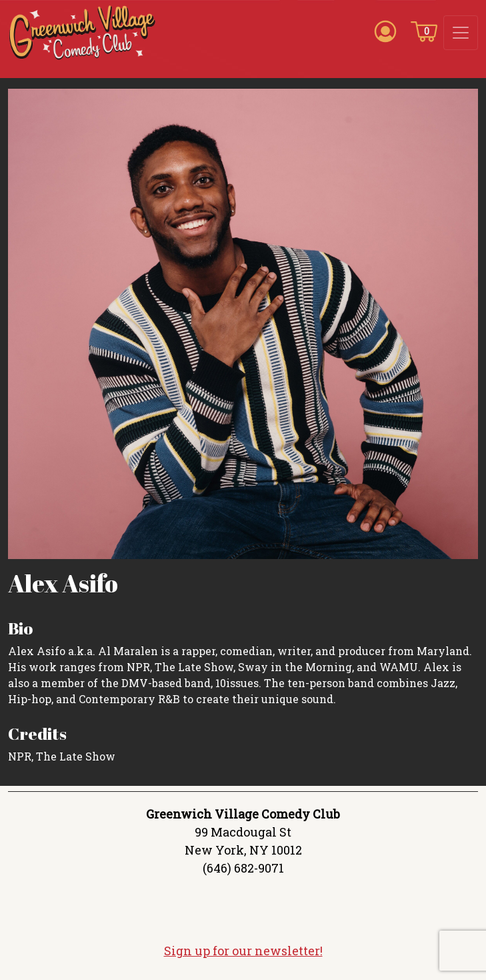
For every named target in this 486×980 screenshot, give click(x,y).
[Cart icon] (424, 31)
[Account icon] (385, 31)
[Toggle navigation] (461, 33)
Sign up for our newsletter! (243, 951)
